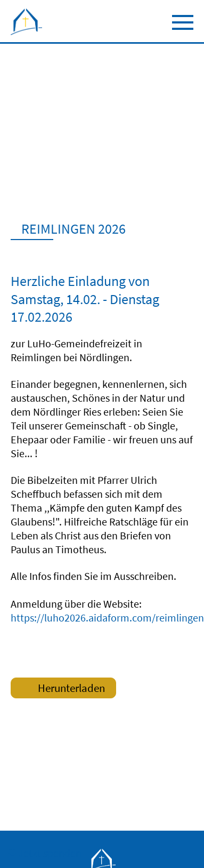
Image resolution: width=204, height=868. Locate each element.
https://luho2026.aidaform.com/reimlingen (107, 618)
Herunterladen (61, 690)
